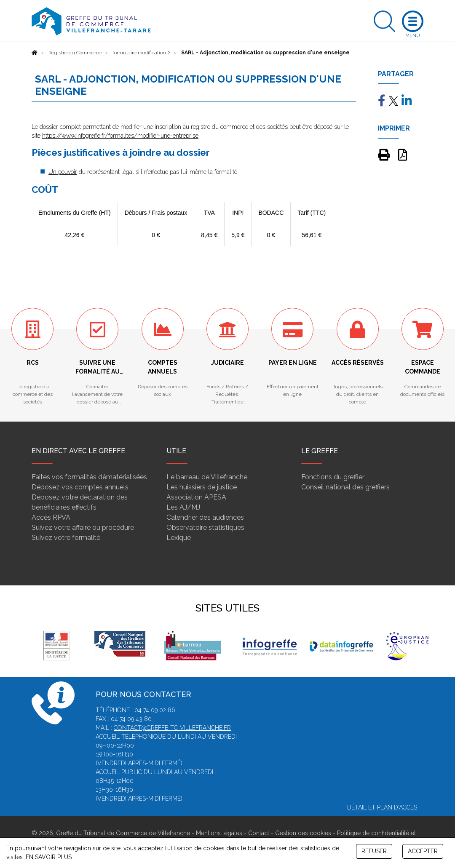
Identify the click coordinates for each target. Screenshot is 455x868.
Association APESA (196, 497)
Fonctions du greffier (333, 477)
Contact (259, 833)
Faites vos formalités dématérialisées (89, 477)
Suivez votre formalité (66, 538)
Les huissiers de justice (202, 487)
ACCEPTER (423, 851)
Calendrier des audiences (205, 517)
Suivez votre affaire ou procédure (83, 527)
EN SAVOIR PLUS (49, 857)
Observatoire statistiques (205, 527)
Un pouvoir (63, 172)
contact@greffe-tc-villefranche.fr (172, 728)
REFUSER (374, 851)
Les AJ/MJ (183, 507)
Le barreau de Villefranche (207, 477)
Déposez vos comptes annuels (80, 487)
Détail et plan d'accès (382, 807)
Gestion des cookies (303, 833)
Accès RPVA (51, 517)
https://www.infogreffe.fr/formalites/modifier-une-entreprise (120, 136)
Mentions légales (219, 833)
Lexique (179, 538)
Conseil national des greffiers (345, 487)
